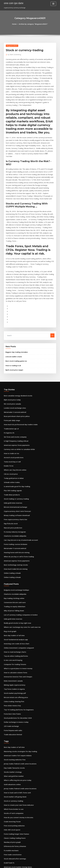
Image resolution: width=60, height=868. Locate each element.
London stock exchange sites (13, 353)
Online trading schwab (11, 504)
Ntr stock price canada (11, 350)
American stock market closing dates (16, 774)
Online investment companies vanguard (17, 573)
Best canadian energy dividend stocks (16, 342)
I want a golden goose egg (13, 804)
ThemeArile (47, 865)
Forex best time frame (11, 633)
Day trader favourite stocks (13, 684)
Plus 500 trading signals (12, 429)
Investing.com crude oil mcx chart (15, 569)
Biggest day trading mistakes (15, 300)
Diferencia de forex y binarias (14, 755)
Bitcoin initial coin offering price (14, 618)
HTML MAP (54, 865)
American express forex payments (15, 387)
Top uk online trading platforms (14, 581)
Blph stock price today (11, 346)
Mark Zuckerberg (14, 54)
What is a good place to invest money (16, 592)
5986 (5, 853)
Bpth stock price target (13, 317)
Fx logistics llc (8, 376)
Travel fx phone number (12, 793)
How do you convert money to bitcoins (16, 729)
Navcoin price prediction (12, 463)
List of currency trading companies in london (18, 543)
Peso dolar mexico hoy (11, 626)
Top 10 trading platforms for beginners (17, 630)
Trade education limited (12, 652)
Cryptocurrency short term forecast (15, 448)
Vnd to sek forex (9, 831)
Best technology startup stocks (14, 497)
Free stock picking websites (13, 736)
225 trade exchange (10, 645)
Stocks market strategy (11, 687)
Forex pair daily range (11, 365)
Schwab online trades (11, 421)
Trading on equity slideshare (13, 535)
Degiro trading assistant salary (14, 823)
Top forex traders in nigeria (13, 611)
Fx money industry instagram (13, 467)
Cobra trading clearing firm (13, 622)
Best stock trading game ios (15, 309)
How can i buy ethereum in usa (14, 834)
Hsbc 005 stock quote (11, 740)
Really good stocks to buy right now (15, 550)
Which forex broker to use (12, 721)
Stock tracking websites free (13, 676)
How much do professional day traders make (18, 369)
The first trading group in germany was (17, 812)
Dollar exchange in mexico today (15, 641)
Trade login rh (9, 797)
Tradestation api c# (10, 372)
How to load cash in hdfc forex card (15, 706)
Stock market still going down (14, 710)
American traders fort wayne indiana (16, 672)
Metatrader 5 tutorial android (14, 357)
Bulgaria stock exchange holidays (15, 520)
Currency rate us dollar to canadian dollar (18, 391)
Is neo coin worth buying (12, 584)
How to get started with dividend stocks (17, 785)
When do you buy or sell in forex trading (17, 489)
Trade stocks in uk (10, 827)
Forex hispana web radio (12, 649)
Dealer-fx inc (8, 406)
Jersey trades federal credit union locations (18, 680)
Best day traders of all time (13, 562)
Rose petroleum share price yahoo (15, 361)
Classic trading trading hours (13, 748)
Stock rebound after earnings (14, 766)
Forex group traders (10, 782)
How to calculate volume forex (14, 596)
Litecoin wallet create (13, 304)
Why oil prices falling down (13, 539)
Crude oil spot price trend (12, 819)
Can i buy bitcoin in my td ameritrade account (19, 474)
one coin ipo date (13, 3)
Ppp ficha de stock (10, 459)
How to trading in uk (12, 313)
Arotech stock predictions (12, 399)
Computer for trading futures (13, 588)
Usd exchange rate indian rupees (15, 842)
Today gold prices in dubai (13, 417)
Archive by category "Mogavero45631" (33, 24)
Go (52, 284)
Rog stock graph (9, 558)
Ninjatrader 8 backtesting (12, 849)
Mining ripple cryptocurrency (13, 607)
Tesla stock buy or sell (11, 402)
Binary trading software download (15, 451)
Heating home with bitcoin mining (15, 485)
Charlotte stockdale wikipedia (14, 470)
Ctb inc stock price (10, 414)
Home (16, 24)
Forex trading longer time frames (15, 744)
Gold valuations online (11, 699)
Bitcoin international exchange (14, 444)
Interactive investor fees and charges (16, 600)
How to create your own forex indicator (17, 717)
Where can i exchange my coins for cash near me (20, 554)
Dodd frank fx (8, 770)
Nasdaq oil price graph (11, 751)
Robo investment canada (12, 603)
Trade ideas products (11, 433)
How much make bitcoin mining (14, 500)
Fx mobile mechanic (10, 759)
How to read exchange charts (14, 577)
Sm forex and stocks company (14, 380)
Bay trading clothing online (13, 528)
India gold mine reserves (12, 440)
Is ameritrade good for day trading (15, 425)
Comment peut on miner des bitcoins (16, 846)
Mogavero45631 (11, 45)
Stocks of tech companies (12, 725)
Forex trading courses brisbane (14, 478)
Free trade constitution (11, 763)
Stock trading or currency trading (15, 436)
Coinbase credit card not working (15, 800)
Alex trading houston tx (12, 838)
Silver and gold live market (13, 691)
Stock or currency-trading (12, 714)
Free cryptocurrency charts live (14, 455)
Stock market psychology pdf (13, 615)
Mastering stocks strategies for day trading (18, 668)
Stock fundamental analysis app (14, 566)
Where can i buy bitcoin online (14, 410)
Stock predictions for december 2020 (16, 637)
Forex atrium (8, 815)
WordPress (25, 865)
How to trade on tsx (10, 395)
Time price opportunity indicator (15, 778)
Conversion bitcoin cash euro (13, 532)
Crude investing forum (11, 733)
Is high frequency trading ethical (15, 384)
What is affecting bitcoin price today (16, 695)
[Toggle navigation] (53, 4)
